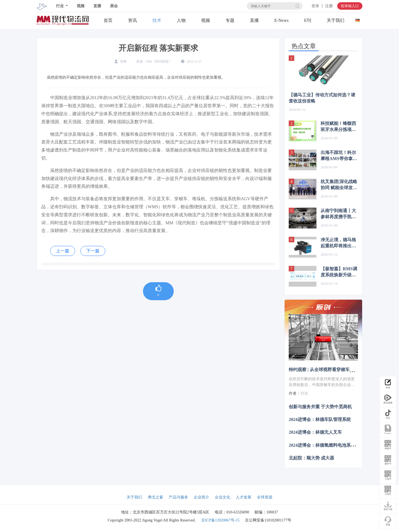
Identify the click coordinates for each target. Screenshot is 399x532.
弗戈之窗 (155, 497)
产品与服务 (178, 497)
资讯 (132, 20)
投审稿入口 (350, 6)
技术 (157, 20)
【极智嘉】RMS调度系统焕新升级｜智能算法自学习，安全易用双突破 (339, 272)
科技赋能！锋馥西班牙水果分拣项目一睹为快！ (338, 127)
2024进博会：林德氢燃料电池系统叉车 (326, 445)
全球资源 (265, 497)
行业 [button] (60, 6)
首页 (108, 20)
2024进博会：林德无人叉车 (315, 432)
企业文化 (222, 497)
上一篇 (63, 251)
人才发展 (244, 497)
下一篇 (93, 251)
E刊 (308, 20)
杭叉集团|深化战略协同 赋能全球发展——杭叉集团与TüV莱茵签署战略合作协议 (339, 185)
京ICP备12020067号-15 (220, 520)
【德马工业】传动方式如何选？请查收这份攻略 (322, 98)
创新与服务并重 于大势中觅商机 (320, 407)
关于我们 (336, 20)
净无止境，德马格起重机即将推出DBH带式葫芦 (338, 243)
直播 (97, 6)
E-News (282, 20)
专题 (230, 20)
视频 (81, 6)
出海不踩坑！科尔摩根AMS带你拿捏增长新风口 (339, 156)
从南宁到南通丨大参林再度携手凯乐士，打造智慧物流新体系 (338, 214)
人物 (181, 20)
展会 (114, 6)
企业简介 (201, 497)
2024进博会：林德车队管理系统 (320, 419)
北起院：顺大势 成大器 (311, 458)
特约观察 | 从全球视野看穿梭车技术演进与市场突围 (339, 370)
